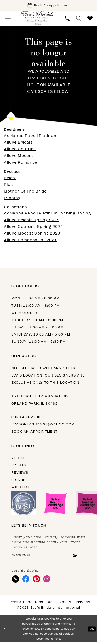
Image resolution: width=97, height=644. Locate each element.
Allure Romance (21, 164)
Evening (12, 199)
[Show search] (79, 19)
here (57, 640)
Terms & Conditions (25, 603)
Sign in (19, 480)
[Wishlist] (90, 19)
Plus (8, 185)
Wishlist (20, 488)
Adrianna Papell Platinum (31, 137)
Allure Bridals (18, 143)
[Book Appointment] (48, 6)
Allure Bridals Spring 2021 (32, 221)
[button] (8, 19)
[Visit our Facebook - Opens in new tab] (27, 580)
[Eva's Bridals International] (38, 18)
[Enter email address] (46, 557)
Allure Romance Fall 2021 (30, 241)
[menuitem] (8, 19)
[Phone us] (67, 19)
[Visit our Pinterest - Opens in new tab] (37, 580)
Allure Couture (20, 150)
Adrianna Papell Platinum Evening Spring (47, 214)
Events (19, 466)
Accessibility (59, 603)
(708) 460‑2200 (26, 418)
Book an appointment (34, 432)
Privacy (83, 603)
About (18, 459)
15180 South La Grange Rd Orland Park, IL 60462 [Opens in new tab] (40, 401)
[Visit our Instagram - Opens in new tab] (48, 580)
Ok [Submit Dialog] (92, 630)
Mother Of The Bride (25, 192)
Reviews (20, 473)
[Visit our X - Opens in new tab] (16, 580)
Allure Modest (19, 157)
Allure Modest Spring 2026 (32, 234)
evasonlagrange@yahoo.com (43, 425)
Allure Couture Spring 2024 (33, 227)
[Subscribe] (78, 557)
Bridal (10, 179)
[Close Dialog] (4, 630)
